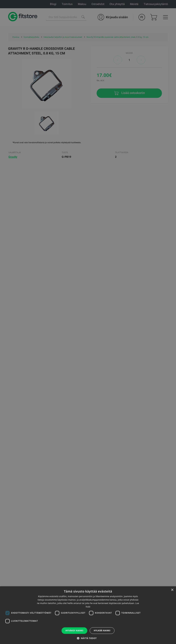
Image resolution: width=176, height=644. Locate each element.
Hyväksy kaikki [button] (74, 631)
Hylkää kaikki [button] (102, 631)
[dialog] (88, 322)
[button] (88, 638)
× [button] (172, 590)
